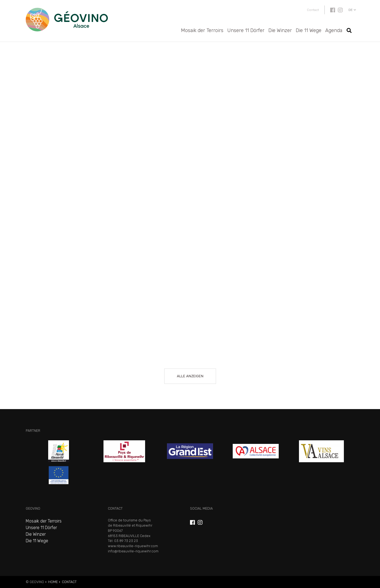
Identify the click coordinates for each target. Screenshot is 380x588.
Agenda (334, 30)
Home (53, 582)
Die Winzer (280, 30)
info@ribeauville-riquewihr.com (133, 551)
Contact (313, 10)
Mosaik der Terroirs (202, 30)
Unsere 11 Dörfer (246, 30)
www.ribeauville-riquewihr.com (133, 546)
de (351, 10)
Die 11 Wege (309, 30)
